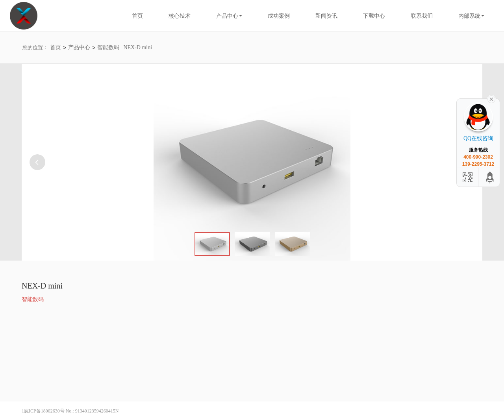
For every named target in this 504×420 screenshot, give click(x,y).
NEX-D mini (138, 47)
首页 (56, 47)
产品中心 (79, 47)
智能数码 (108, 47)
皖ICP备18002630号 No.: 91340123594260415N (71, 411)
